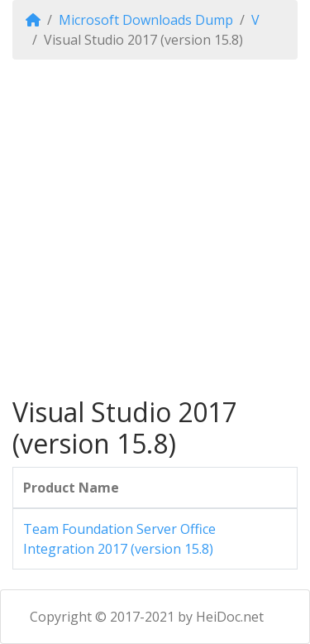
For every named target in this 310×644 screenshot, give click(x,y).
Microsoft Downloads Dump (146, 20)
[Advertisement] (155, 228)
